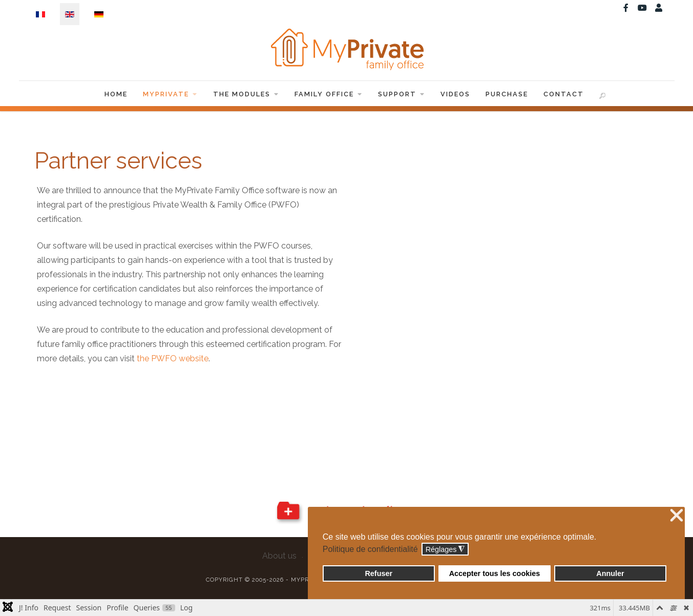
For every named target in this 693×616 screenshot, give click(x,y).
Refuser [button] (379, 573)
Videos (455, 94)
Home (116, 94)
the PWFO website (173, 358)
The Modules (246, 94)
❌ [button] (677, 516)
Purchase (507, 94)
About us (279, 556)
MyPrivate (170, 94)
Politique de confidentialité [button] (370, 549)
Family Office (329, 94)
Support (402, 94)
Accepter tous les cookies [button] (495, 573)
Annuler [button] (610, 573)
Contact (564, 94)
